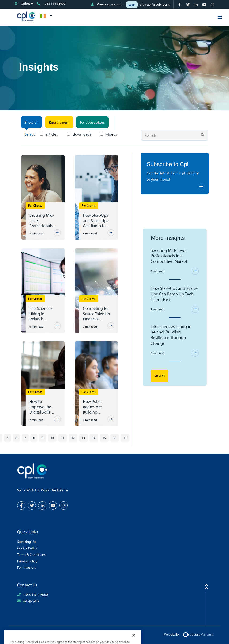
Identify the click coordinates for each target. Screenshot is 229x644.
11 (63, 438)
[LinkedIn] (197, 5)
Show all (31, 122)
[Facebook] (180, 5)
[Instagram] (213, 5)
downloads (79, 134)
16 (114, 438)
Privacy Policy (27, 561)
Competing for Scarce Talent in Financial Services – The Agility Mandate (97, 314)
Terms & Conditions (31, 554)
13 (83, 438)
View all (160, 376)
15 (104, 438)
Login (132, 5)
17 (125, 438)
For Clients (35, 205)
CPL (26, 16)
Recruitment (59, 122)
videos (109, 134)
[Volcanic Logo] (198, 634)
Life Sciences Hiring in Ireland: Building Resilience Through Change (41, 314)
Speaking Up (27, 541)
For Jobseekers (92, 122)
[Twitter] (188, 5)
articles (49, 134)
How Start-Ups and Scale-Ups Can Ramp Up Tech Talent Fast (97, 220)
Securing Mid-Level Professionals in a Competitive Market (43, 220)
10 (52, 438)
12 (73, 438)
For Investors (27, 567)
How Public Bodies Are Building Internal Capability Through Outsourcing (94, 407)
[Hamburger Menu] (220, 17)
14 (94, 438)
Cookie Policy (27, 548)
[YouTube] (205, 5)
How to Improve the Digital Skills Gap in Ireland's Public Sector (43, 407)
